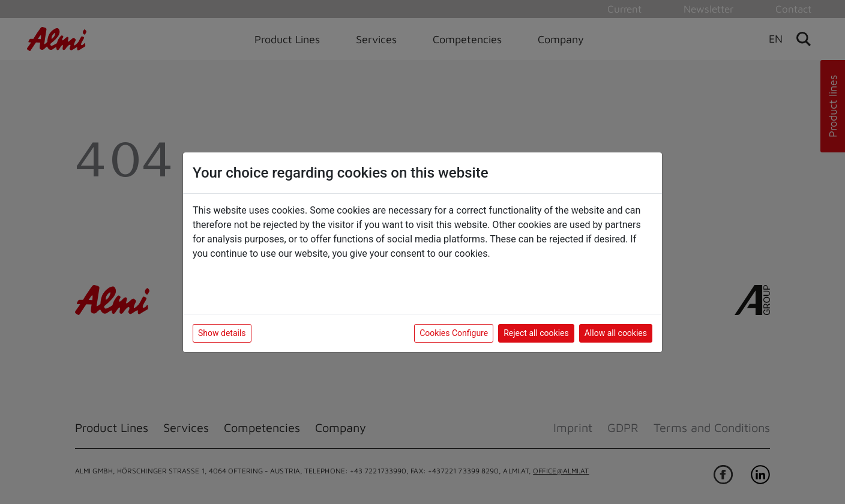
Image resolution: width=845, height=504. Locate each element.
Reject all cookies (536, 333)
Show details (222, 333)
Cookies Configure (454, 333)
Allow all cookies (616, 333)
